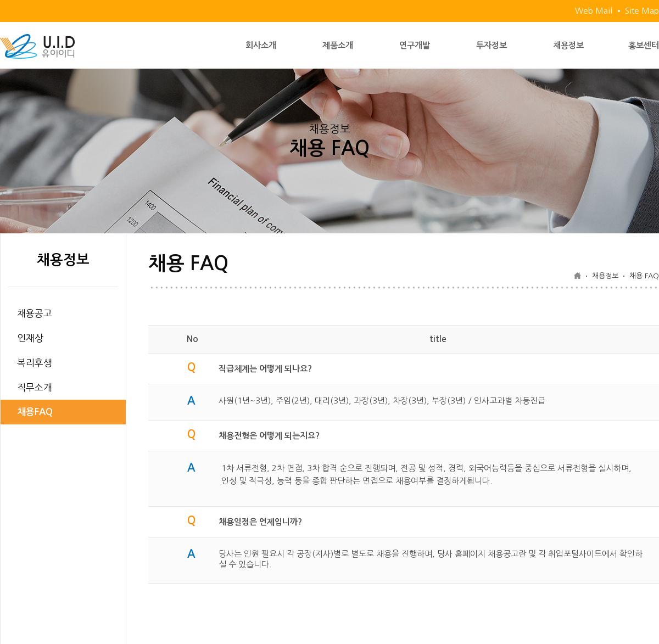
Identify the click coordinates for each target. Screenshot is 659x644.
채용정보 (568, 45)
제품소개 (338, 45)
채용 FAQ (644, 276)
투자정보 (492, 45)
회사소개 (261, 45)
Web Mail (594, 11)
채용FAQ (35, 412)
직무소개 (35, 387)
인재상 (30, 338)
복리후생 (35, 363)
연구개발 (415, 45)
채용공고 (35, 313)
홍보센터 (644, 45)
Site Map (642, 11)
